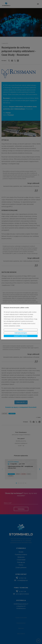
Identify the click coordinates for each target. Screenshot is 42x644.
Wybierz (21, 330)
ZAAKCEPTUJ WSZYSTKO (21, 336)
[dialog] (21, 322)
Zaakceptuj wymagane (21, 333)
